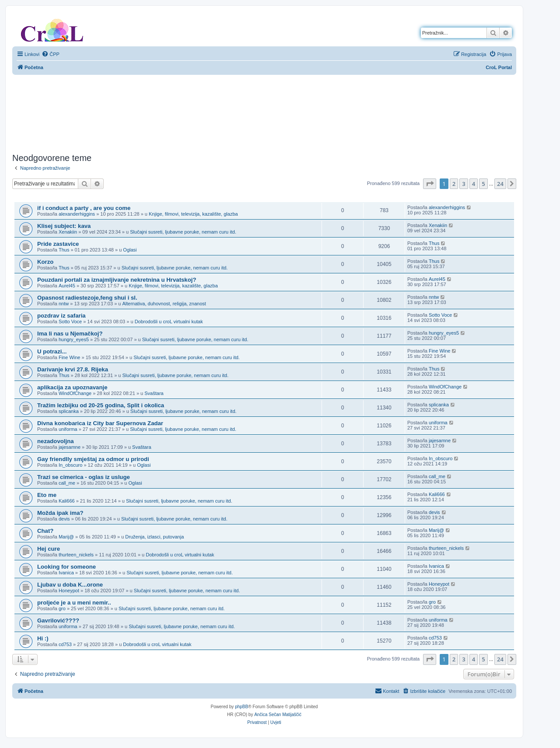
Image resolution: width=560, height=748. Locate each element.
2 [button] (454, 184)
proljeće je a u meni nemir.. (74, 603)
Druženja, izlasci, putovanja (154, 537)
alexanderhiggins (77, 214)
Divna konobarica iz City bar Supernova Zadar (100, 423)
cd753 (65, 644)
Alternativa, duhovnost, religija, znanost (164, 304)
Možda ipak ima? (60, 513)
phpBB (241, 707)
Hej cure (49, 549)
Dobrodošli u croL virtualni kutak (169, 322)
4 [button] (474, 184)
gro (62, 608)
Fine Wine (70, 357)
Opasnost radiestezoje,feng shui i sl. (87, 298)
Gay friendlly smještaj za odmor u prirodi (93, 459)
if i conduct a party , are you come (84, 208)
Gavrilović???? (58, 620)
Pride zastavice (58, 244)
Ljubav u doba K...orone (70, 585)
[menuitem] (51, 54)
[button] (430, 184)
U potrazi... (52, 351)
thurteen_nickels (76, 555)
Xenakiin (68, 232)
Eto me (47, 495)
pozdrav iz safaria (61, 316)
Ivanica (66, 573)
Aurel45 (67, 286)
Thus (64, 250)
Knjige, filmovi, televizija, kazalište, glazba (193, 214)
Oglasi (130, 250)
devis (64, 519)
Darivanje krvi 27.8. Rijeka (73, 369)
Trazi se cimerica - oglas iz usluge (84, 477)
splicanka (69, 411)
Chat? (45, 531)
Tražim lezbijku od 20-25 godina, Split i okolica (101, 405)
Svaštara (154, 393)
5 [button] (483, 184)
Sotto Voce (70, 322)
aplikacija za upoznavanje (72, 387)
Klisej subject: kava (64, 226)
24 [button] (500, 184)
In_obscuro (70, 465)
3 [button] (464, 184)
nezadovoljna (56, 441)
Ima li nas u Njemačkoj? (70, 334)
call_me (67, 483)
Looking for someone (66, 567)
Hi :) (43, 638)
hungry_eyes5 (74, 339)
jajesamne (70, 447)
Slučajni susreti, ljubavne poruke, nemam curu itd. (183, 232)
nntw (64, 304)
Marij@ (66, 537)
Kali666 (67, 501)
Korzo (45, 262)
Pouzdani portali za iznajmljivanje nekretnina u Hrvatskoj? (117, 280)
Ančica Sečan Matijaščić (278, 715)
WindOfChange (75, 393)
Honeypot (69, 591)
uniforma (68, 429)
